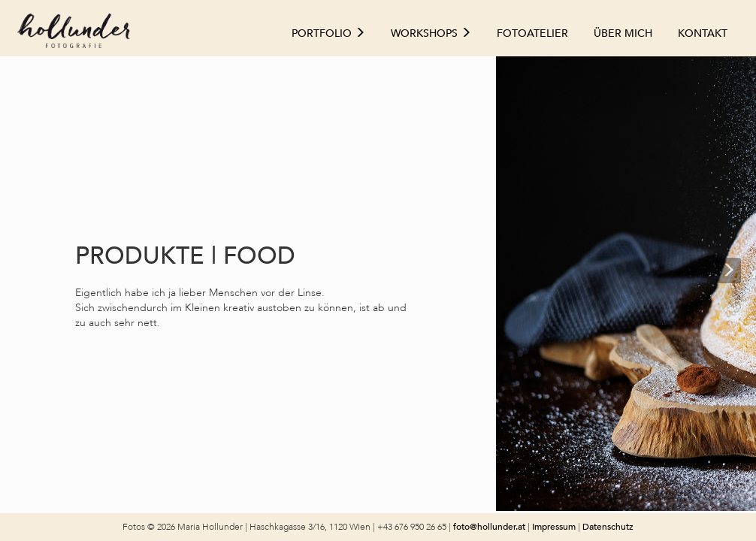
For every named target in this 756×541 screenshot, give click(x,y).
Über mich (623, 33)
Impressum (555, 527)
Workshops (431, 33)
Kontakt (703, 33)
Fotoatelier (532, 33)
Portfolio (328, 33)
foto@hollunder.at (489, 527)
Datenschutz (608, 527)
